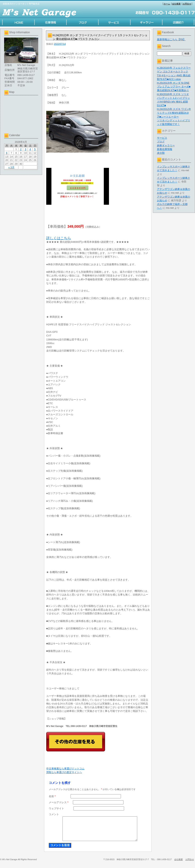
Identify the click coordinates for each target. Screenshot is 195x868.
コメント (54, 814)
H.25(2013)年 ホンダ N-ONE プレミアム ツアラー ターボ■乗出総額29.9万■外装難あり (174, 87)
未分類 (161, 153)
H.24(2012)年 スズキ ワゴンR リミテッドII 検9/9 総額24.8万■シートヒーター (174, 113)
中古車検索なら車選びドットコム (65, 769)
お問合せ (187, 4)
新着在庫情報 (165, 149)
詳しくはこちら (59, 238)
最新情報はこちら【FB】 (171, 39)
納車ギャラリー (166, 145)
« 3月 (11, 167)
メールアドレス (59, 802)
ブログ (161, 142)
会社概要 (176, 4)
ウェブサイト (56, 808)
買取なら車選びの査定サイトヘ (64, 772)
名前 (52, 796)
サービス (162, 138)
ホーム (167, 4)
